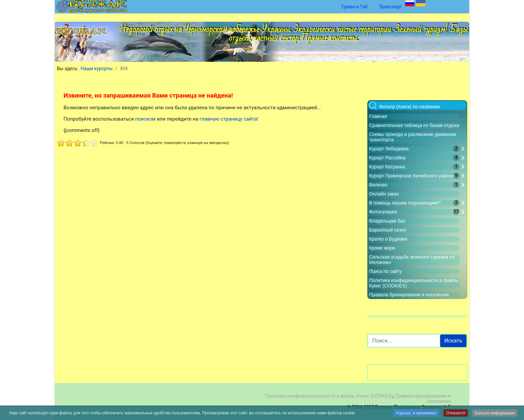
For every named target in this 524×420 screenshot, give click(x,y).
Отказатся (456, 413)
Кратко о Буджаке (388, 239)
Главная (378, 116)
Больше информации (495, 413)
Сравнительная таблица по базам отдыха (414, 125)
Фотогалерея (383, 212)
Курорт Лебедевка (389, 149)
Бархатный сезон (388, 230)
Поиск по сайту (386, 271)
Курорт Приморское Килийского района (412, 176)
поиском (145, 119)
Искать (453, 341)
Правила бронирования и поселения (409, 295)
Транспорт (390, 7)
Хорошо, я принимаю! (416, 413)
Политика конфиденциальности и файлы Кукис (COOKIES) (329, 396)
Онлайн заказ (384, 194)
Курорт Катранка (387, 167)
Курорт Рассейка (387, 158)
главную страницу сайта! (229, 119)
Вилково (378, 185)
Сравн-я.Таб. (355, 7)
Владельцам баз (387, 221)
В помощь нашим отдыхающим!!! (405, 203)
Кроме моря (382, 248)
